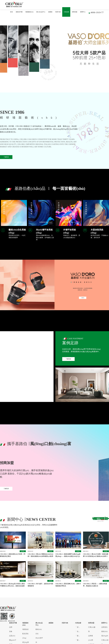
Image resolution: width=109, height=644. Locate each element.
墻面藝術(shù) (29, 12)
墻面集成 (25, 629)
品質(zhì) (12, 636)
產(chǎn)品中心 (41, 12)
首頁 (11, 12)
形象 (11, 631)
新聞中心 (83, 12)
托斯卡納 (58, 12)
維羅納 (50, 12)
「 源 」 (78, 627)
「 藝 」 (78, 636)
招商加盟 (75, 12)
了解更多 (6, 157)
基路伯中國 (19, 12)
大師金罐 (66, 12)
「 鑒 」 (78, 640)
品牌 (11, 627)
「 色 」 (78, 631)
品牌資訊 (104, 627)
